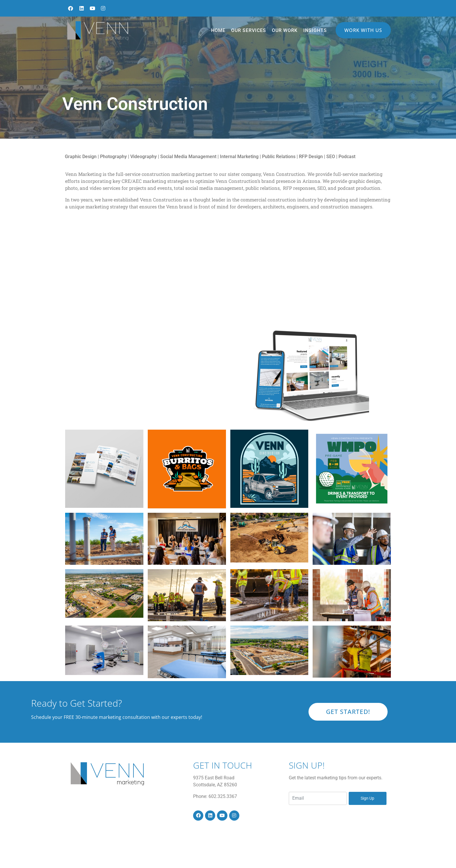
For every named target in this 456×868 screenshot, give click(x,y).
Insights (315, 30)
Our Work (285, 30)
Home (218, 30)
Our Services (249, 30)
